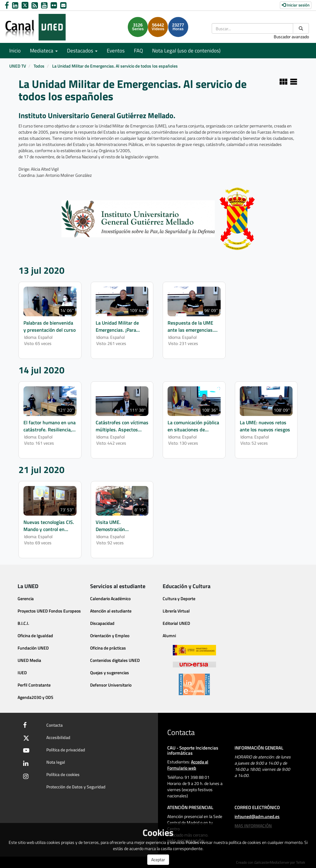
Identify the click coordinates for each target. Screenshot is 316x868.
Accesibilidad (58, 737)
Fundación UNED (33, 648)
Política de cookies (63, 774)
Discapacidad (102, 623)
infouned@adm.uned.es (257, 816)
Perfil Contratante (34, 685)
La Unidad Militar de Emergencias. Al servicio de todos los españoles (115, 66)
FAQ (138, 51)
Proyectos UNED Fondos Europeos (49, 611)
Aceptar (158, 860)
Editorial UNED (176, 623)
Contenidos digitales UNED (115, 660)
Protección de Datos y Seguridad (76, 787)
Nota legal (56, 762)
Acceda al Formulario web (188, 765)
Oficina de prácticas (108, 648)
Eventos (116, 51)
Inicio (15, 51)
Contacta (54, 725)
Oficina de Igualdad (35, 635)
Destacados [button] (82, 51)
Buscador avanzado (291, 37)
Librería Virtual (176, 611)
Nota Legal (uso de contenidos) (186, 51)
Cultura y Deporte (179, 598)
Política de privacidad (66, 750)
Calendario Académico (110, 598)
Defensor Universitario (111, 685)
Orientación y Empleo (110, 635)
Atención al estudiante (111, 611)
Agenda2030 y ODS (35, 697)
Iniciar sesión (296, 5)
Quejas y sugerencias (110, 673)
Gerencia (26, 598)
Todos (39, 66)
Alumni (169, 635)
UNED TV (18, 66)
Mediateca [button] (44, 51)
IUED (22, 673)
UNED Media (29, 660)
